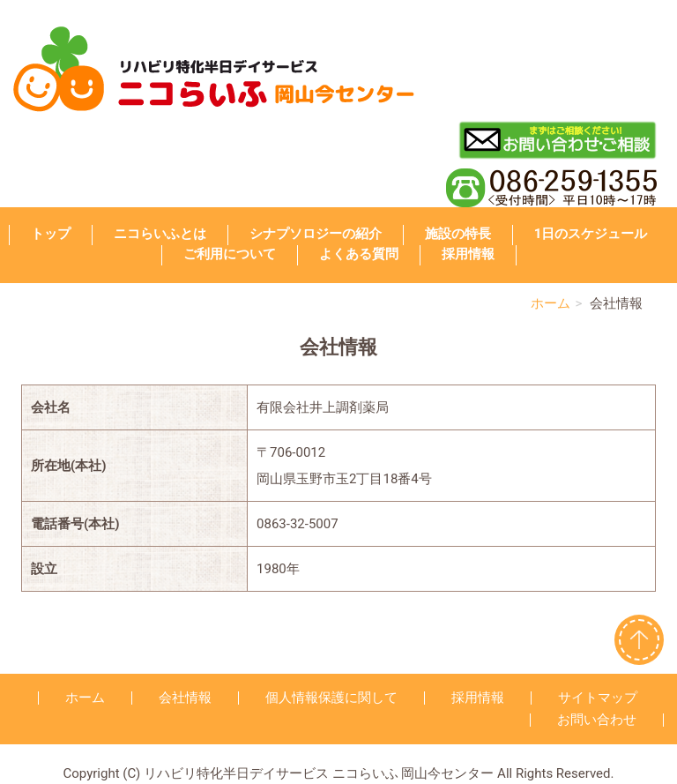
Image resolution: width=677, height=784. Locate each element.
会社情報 (185, 698)
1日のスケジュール (591, 234)
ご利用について (230, 254)
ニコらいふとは (160, 234)
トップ (51, 234)
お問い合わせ (597, 720)
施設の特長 (458, 234)
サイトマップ (598, 698)
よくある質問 (359, 254)
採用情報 (468, 254)
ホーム (551, 303)
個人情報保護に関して (331, 698)
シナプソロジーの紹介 (316, 234)
